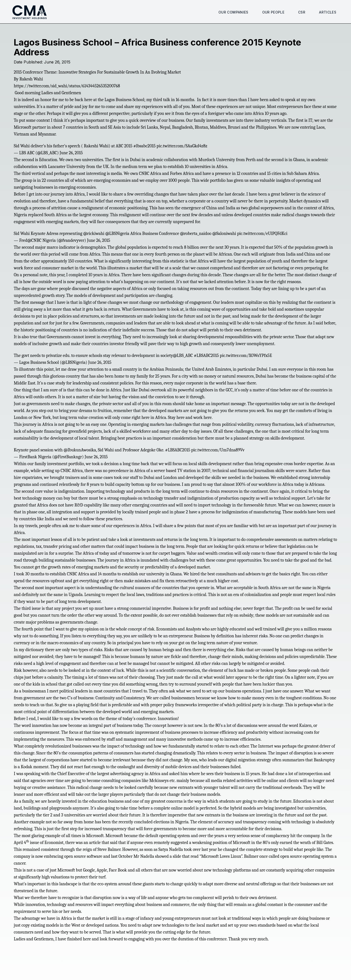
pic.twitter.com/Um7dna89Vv (218, 450)
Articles (328, 12)
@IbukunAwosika (80, 450)
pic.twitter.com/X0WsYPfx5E (246, 356)
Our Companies (233, 12)
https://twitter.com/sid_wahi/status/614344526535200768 (67, 86)
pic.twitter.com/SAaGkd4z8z (182, 146)
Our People (273, 12)
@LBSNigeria (117, 234)
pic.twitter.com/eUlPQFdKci (262, 234)
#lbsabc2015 (145, 146)
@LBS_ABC (183, 356)
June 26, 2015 (71, 153)
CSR (302, 12)
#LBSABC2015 (206, 356)
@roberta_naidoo (196, 234)
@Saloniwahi (224, 234)
